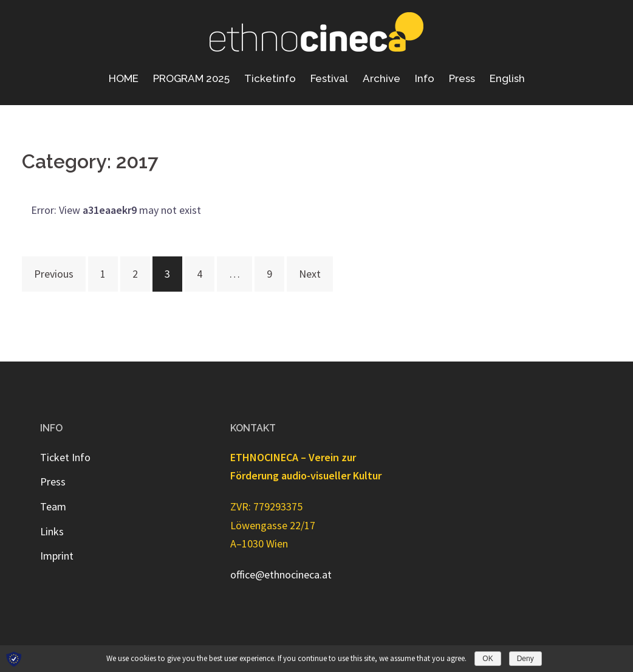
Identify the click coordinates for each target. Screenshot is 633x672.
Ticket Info (65, 457)
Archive (382, 78)
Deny (525, 659)
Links (52, 531)
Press (462, 78)
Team (53, 506)
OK (488, 659)
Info (425, 78)
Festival (329, 78)
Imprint (57, 556)
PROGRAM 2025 (191, 78)
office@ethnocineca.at (281, 574)
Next (310, 274)
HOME (124, 78)
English (507, 78)
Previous (54, 274)
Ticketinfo (270, 78)
